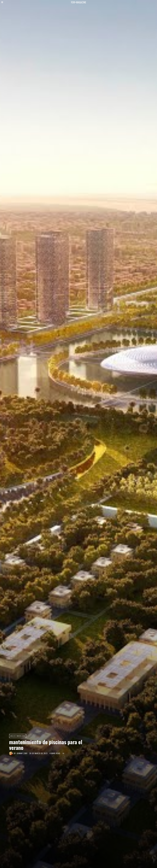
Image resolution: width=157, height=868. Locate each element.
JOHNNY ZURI (22, 753)
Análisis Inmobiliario (18, 736)
